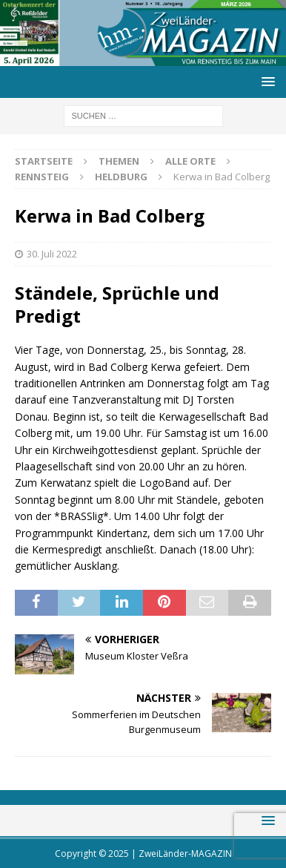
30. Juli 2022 (52, 254)
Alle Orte (190, 161)
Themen (119, 161)
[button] (266, 81)
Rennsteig (42, 177)
